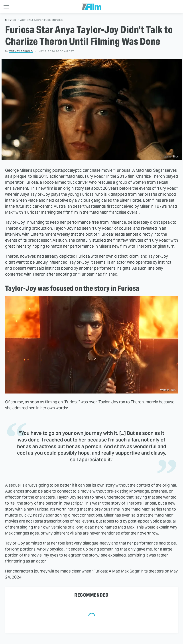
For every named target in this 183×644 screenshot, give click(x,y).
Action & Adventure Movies (41, 20)
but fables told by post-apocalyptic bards (133, 521)
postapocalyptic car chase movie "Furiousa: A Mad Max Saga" (108, 170)
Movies (11, 20)
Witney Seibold (21, 51)
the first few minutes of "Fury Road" (138, 240)
